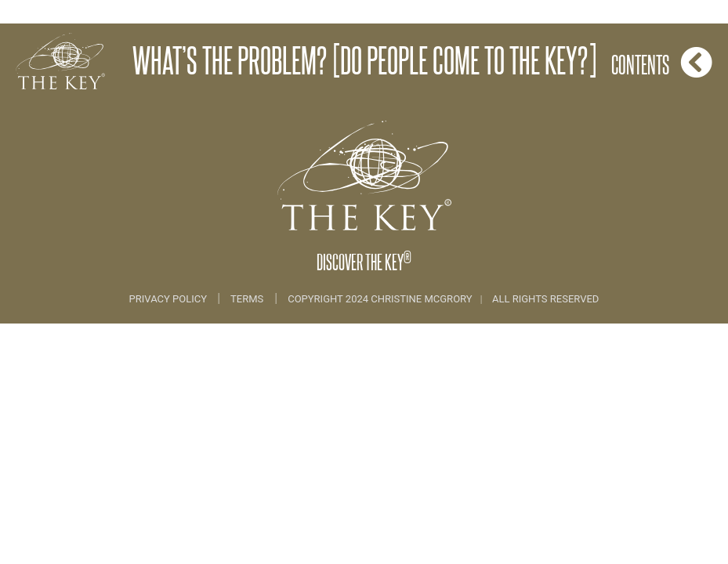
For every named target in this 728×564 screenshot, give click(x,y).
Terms (247, 299)
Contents (662, 62)
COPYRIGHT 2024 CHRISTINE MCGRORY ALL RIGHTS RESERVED (443, 299)
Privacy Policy (170, 299)
